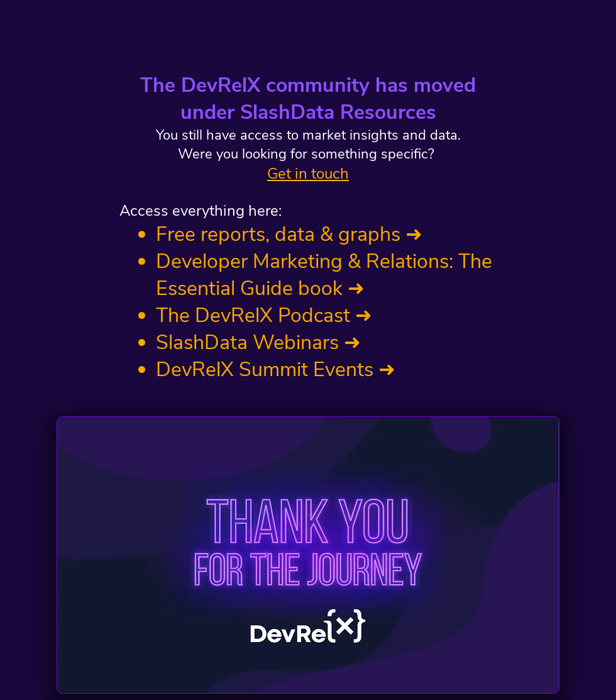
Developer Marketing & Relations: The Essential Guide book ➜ (324, 275)
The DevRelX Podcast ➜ (264, 315)
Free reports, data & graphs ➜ (289, 234)
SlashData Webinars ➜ (258, 342)
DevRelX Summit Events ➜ (276, 369)
